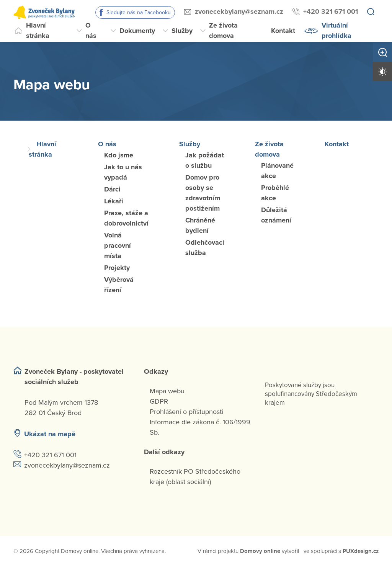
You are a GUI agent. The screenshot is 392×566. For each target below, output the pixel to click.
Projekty (117, 268)
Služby (182, 31)
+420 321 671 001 (331, 11)
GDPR (159, 401)
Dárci (112, 189)
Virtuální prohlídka (336, 30)
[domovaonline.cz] (260, 551)
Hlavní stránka (38, 30)
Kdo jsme (119, 155)
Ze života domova (223, 30)
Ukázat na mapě (50, 434)
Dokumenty (137, 31)
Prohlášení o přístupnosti (186, 412)
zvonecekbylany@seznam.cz (239, 11)
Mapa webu (167, 391)
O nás (91, 30)
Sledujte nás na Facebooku (139, 12)
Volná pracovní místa (118, 245)
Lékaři (114, 201)
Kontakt (283, 31)
